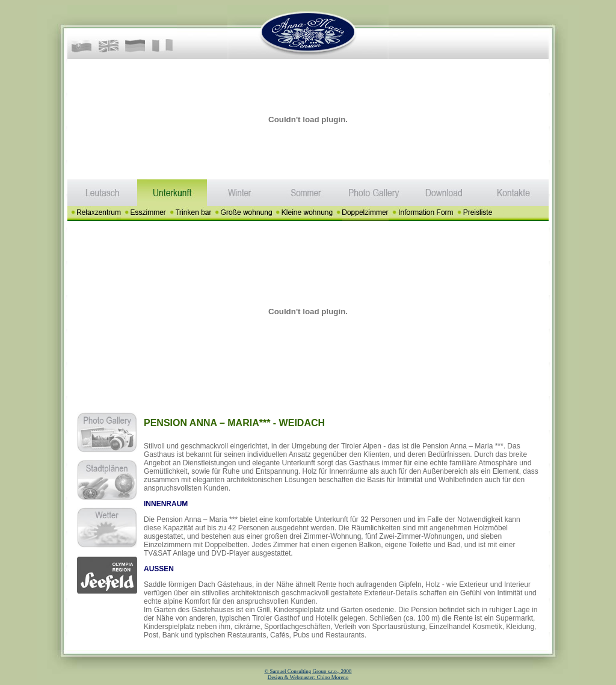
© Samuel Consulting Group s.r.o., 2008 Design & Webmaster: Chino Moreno (308, 674)
